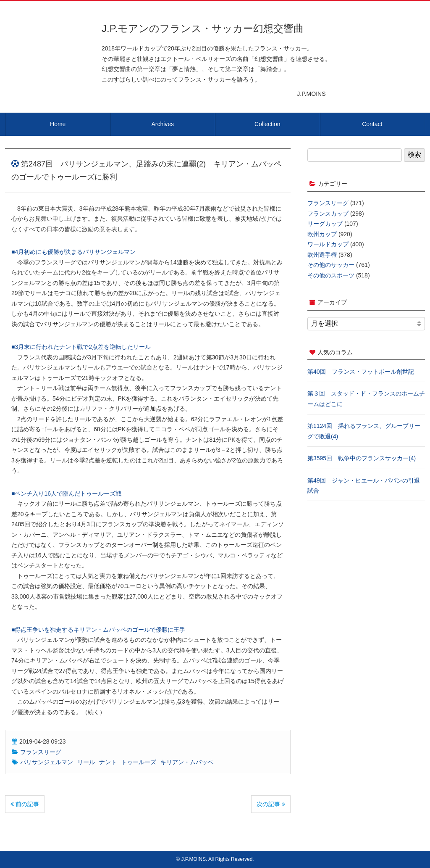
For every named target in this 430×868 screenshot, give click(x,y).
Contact (372, 124)
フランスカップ (328, 214)
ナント (108, 762)
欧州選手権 (322, 255)
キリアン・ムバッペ (187, 762)
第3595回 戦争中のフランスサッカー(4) (362, 458)
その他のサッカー (331, 265)
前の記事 (25, 804)
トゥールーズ (139, 762)
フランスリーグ (41, 752)
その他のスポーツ (331, 275)
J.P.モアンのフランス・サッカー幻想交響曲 (203, 28)
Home (58, 124)
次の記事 (271, 804)
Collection (267, 124)
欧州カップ (322, 234)
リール (86, 762)
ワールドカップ (328, 244)
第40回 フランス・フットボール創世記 (361, 372)
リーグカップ (325, 224)
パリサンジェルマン (47, 762)
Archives (163, 124)
